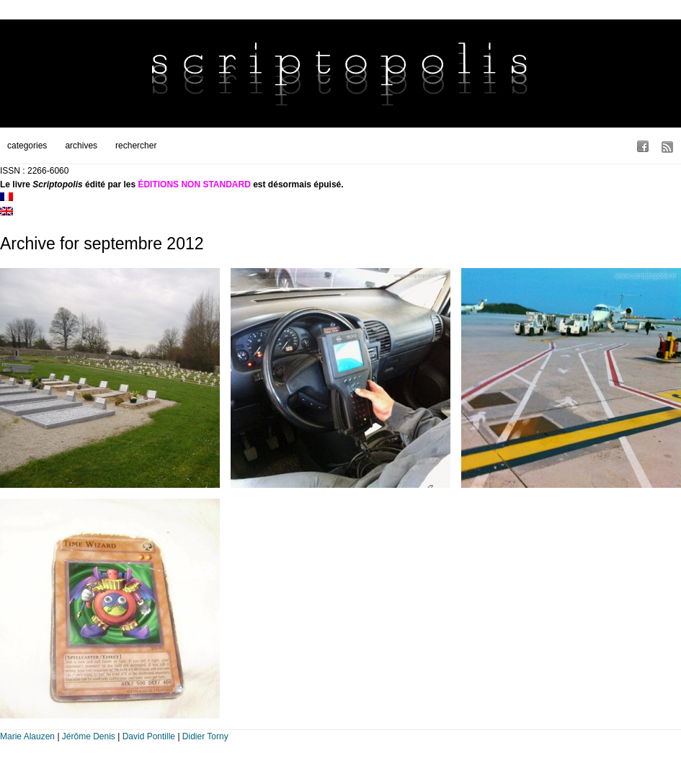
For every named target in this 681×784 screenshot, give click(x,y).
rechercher (136, 146)
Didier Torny (205, 736)
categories (27, 146)
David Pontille (149, 736)
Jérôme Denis (89, 736)
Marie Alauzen (27, 736)
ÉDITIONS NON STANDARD (194, 184)
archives (81, 146)
